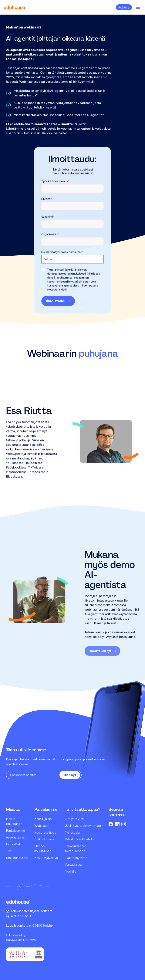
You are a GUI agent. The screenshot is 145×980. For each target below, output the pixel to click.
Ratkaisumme (15, 830)
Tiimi (9, 851)
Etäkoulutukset (45, 839)
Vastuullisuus (74, 864)
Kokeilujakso (43, 819)
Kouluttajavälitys (46, 858)
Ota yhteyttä (74, 819)
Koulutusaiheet (45, 832)
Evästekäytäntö (76, 858)
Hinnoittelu (14, 844)
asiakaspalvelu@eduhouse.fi (31, 911)
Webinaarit (42, 826)
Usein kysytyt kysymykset (83, 826)
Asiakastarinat (16, 837)
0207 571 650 (21, 916)
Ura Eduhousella (17, 858)
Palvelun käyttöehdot (80, 839)
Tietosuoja (72, 832)
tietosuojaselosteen (59, 292)
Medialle (71, 871)
